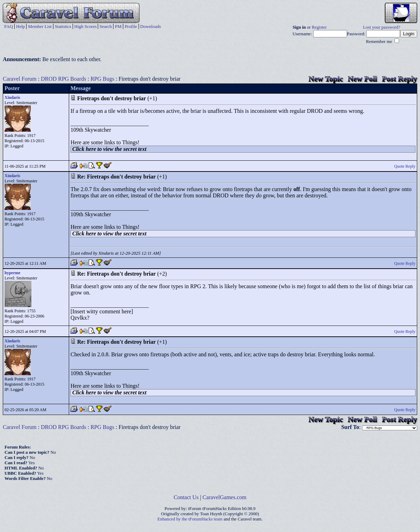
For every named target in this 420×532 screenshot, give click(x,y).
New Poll (362, 79)
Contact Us (186, 497)
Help (20, 26)
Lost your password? (382, 27)
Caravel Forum (20, 79)
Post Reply (400, 79)
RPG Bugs (102, 79)
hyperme (12, 273)
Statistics (63, 26)
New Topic (326, 79)
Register (319, 27)
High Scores (86, 26)
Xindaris (12, 97)
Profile (131, 26)
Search (106, 26)
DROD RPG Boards (64, 79)
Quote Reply (405, 166)
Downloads (151, 26)
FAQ (9, 26)
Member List (40, 26)
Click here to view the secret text (109, 149)
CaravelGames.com (224, 497)
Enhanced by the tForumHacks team (190, 519)
